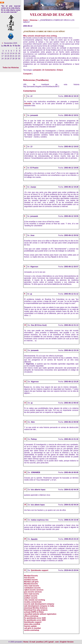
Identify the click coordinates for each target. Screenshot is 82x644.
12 (25, 382)
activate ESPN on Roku (34, 612)
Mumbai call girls (31, 582)
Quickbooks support (40, 570)
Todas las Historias (11, 68)
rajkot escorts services (34, 590)
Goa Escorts (29, 578)
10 (25, 325)
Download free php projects (36, 610)
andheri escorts (31, 596)
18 (25, 505)
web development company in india (39, 606)
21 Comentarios (49, 70)
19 (25, 520)
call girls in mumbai (32, 628)
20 (25, 539)
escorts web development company (39, 604)
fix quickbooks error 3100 (35, 618)
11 (25, 350)
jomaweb (37, 70)
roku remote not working (35, 600)
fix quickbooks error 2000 (35, 620)
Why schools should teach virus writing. (40, 36)
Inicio (26, 20)
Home (26, 642)
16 (25, 472)
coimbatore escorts (32, 588)
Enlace (60, 70)
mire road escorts (32, 594)
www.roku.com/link (32, 624)
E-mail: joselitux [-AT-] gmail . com (45, 642)
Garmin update (30, 626)
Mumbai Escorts (31, 576)
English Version (67, 642)
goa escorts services (33, 592)
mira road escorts (32, 586)
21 (25, 570)
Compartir (27, 74)
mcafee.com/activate (33, 602)
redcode (28, 104)
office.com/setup (31, 616)
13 (25, 403)
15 (25, 439)
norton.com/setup (32, 630)
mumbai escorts (31, 580)
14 (25, 422)
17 (25, 489)
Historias (34, 20)
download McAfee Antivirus (36, 608)
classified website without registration (40, 614)
